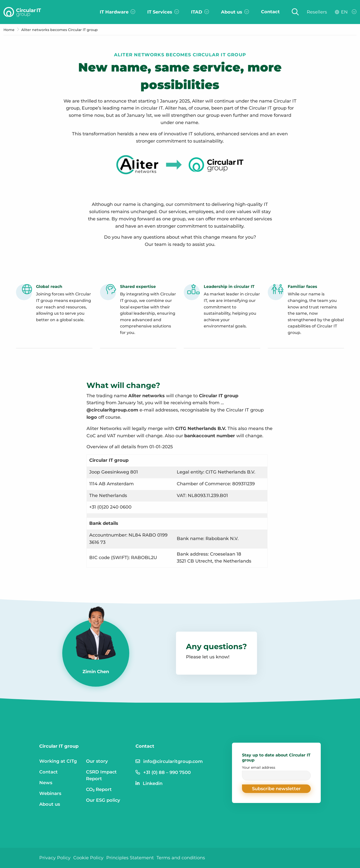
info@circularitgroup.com (173, 761)
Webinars (50, 793)
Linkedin (153, 783)
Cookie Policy (88, 858)
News (46, 783)
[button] (276, 789)
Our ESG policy (103, 800)
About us (50, 804)
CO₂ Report (99, 789)
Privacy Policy (55, 858)
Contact (48, 772)
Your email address (276, 773)
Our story (97, 761)
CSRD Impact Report (101, 775)
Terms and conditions (181, 858)
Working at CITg (58, 761)
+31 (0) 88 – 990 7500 (167, 772)
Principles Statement (130, 858)
